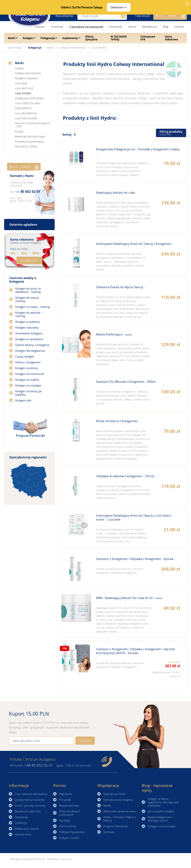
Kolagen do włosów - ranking (29, 314)
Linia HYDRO (99, 48)
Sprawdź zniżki (29, 260)
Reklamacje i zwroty (27, 829)
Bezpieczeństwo (69, 805)
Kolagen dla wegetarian (30, 351)
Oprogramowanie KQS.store (27, 859)
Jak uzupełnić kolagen (161, 811)
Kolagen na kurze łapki (162, 826)
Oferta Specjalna (91, 38)
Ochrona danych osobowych (70, 813)
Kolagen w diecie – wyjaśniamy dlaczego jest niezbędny (163, 802)
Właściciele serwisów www (119, 811)
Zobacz (122, 161)
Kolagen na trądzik (27, 380)
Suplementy (70, 38)
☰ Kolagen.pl (29, 16)
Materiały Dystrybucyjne (30, 136)
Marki (12, 38)
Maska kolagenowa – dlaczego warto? (161, 819)
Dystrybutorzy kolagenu (118, 800)
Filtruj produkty (171, 133)
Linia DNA (21, 83)
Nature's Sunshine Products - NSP (32, 125)
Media (107, 805)
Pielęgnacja (48, 38)
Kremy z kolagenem (28, 362)
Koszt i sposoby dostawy (30, 805)
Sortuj (67, 135)
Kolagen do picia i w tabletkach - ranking (28, 290)
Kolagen (28, 38)
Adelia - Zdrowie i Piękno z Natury (120, 819)
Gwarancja (21, 817)
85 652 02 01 (27, 191)
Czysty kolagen (25, 356)
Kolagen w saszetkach (29, 339)
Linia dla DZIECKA (26, 113)
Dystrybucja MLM (114, 794)
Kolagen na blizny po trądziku (29, 393)
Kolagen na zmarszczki (30, 374)
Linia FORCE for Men (28, 103)
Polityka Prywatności (72, 832)
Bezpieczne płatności (28, 811)
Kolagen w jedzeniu (28, 322)
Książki (19, 131)
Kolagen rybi (23, 400)
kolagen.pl (35, 48)
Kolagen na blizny (27, 368)
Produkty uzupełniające (30, 141)
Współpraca (150, 27)
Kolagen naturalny (27, 327)
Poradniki (65, 800)
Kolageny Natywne (26, 78)
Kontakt (179, 27)
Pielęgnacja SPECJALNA (29, 98)
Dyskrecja (21, 823)
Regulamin (66, 794)
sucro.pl (66, 859)
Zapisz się (85, 741)
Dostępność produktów (30, 800)
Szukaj (123, 16)
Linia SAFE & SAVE (26, 118)
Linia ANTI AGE (24, 88)
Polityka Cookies (69, 838)
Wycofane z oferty (26, 146)
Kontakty (65, 820)
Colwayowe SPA (148, 38)
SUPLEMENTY (23, 108)
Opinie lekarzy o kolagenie (32, 345)
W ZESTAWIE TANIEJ (119, 38)
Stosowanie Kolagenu (29, 333)
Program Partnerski (116, 826)
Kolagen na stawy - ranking (33, 307)
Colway (19, 68)
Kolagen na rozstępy (28, 385)
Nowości (40, 27)
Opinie (132, 27)
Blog (166, 27)
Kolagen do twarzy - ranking (28, 299)
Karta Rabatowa (172, 38)
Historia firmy (23, 834)
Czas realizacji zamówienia (31, 794)
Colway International (73, 48)
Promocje (57, 27)
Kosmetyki (116, 27)
